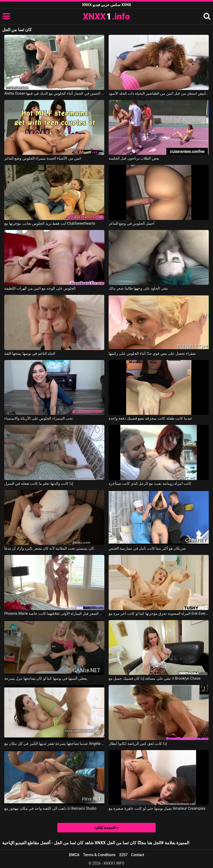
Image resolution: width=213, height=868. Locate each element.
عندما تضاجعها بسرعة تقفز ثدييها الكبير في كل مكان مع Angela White (54, 744)
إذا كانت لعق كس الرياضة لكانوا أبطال (138, 744)
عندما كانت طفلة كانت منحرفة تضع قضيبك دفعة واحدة (150, 418)
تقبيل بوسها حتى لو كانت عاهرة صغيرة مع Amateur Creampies (157, 808)
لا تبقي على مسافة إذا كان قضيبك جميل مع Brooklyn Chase (155, 678)
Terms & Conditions (99, 855)
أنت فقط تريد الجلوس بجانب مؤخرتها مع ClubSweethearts (50, 223)
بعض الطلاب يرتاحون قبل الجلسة (134, 158)
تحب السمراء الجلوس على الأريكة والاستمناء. (39, 418)
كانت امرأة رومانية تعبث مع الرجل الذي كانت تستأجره (150, 483)
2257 (123, 855)
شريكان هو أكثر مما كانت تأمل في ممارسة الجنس (147, 548)
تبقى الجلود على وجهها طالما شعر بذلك (138, 288)
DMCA (74, 855)
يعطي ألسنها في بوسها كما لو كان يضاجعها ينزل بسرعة (46, 678)
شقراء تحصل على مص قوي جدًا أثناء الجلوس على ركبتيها (152, 353)
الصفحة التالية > (106, 828)
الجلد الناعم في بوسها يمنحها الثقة (30, 353)
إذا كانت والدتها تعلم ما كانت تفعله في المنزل (39, 483)
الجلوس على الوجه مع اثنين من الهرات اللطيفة (40, 288)
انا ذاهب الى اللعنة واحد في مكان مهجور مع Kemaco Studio (50, 808)
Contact (138, 855)
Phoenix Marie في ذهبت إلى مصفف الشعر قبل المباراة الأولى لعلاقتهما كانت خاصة (54, 613)
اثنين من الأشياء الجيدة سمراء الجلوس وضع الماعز (43, 158)
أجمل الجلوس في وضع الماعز (131, 223)
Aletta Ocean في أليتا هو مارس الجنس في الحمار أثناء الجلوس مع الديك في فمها (54, 93)
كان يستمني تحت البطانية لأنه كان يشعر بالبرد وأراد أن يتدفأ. (50, 548)
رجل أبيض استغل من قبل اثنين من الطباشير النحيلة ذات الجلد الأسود (159, 93)
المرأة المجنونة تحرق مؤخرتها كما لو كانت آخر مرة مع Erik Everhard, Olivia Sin (159, 613)
